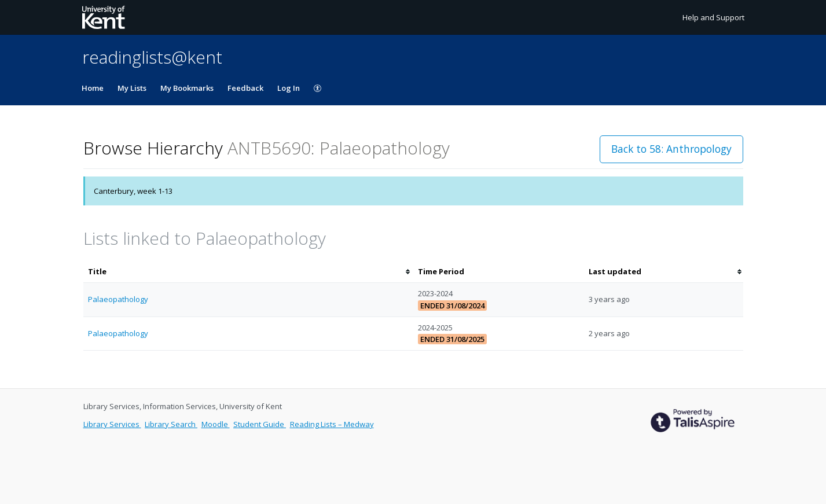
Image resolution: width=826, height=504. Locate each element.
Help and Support (713, 17)
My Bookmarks (187, 88)
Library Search (171, 424)
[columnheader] (248, 272)
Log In (289, 88)
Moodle (216, 424)
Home (93, 88)
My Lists (132, 88)
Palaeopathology (118, 299)
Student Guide (260, 424)
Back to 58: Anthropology (671, 149)
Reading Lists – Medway (332, 424)
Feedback (245, 88)
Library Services (112, 424)
